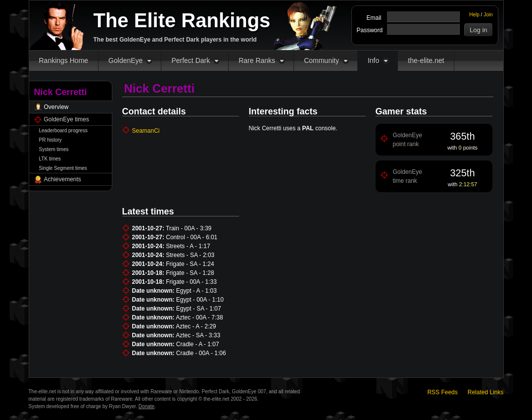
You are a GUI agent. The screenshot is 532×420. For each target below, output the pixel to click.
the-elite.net (426, 60)
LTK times (50, 159)
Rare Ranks (257, 60)
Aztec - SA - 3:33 (198, 335)
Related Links (486, 392)
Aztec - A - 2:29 (196, 326)
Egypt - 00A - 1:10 (200, 300)
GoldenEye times (67, 119)
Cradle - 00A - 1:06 (201, 353)
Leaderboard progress (63, 131)
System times (54, 149)
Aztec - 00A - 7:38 (199, 317)
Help (474, 15)
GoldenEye (125, 60)
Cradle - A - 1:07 (198, 344)
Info (373, 60)
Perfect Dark (191, 60)
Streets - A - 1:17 (188, 246)
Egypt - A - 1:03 (196, 291)
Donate (146, 406)
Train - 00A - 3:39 (189, 228)
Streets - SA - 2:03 (190, 255)
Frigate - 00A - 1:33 (191, 282)
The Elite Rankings (182, 20)
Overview (56, 107)
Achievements (63, 179)
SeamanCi (146, 131)
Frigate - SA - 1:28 (190, 273)
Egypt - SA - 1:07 (199, 309)
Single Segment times (63, 168)
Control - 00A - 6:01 (192, 237)
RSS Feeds (442, 392)
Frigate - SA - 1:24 (190, 264)
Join (488, 15)
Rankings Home (64, 60)
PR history (50, 140)
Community (321, 60)
